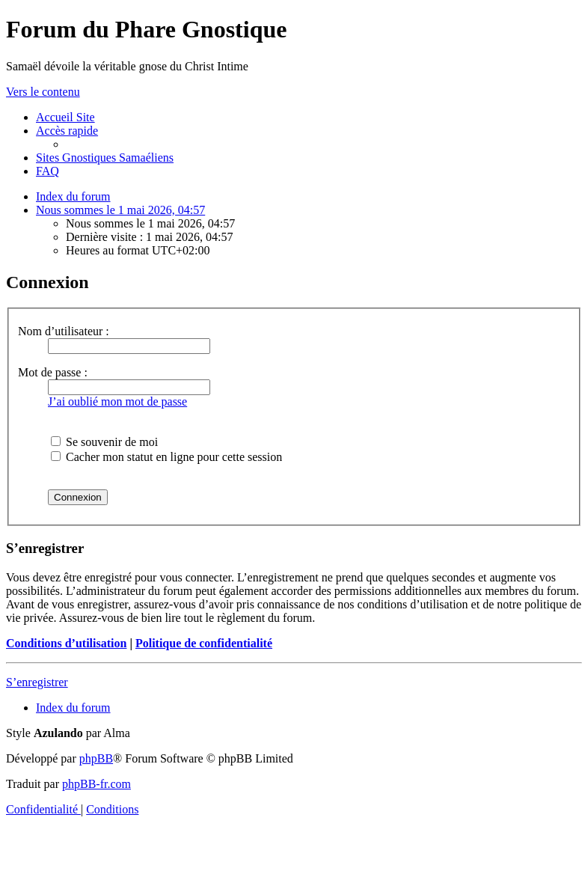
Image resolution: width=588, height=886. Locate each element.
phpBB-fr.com (97, 784)
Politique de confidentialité (204, 643)
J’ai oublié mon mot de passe (117, 401)
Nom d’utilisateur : (64, 331)
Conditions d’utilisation (66, 643)
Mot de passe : (53, 372)
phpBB (96, 758)
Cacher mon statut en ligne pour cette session (166, 457)
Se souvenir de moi (104, 442)
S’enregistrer (37, 682)
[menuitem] (65, 117)
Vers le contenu (43, 92)
